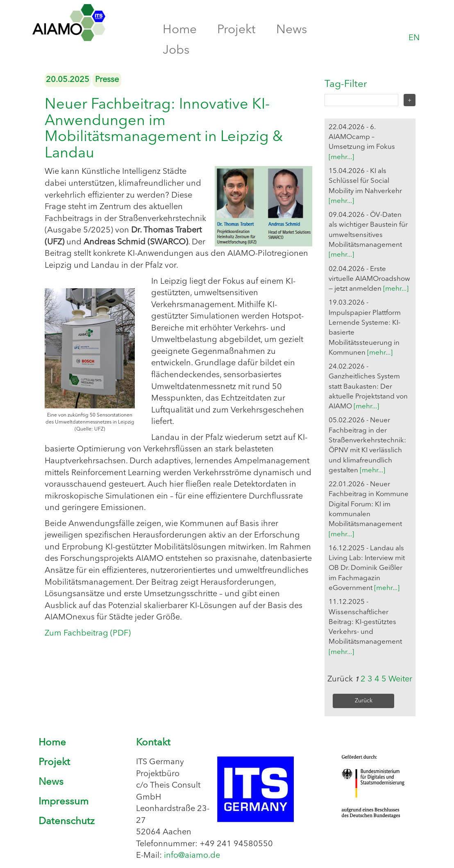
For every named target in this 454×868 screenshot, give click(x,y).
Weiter (400, 679)
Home (180, 30)
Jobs (176, 50)
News (292, 30)
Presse (107, 80)
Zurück (364, 701)
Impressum (64, 802)
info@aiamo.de (192, 856)
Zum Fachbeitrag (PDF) (88, 633)
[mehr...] (341, 157)
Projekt (236, 30)
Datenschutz (67, 822)
